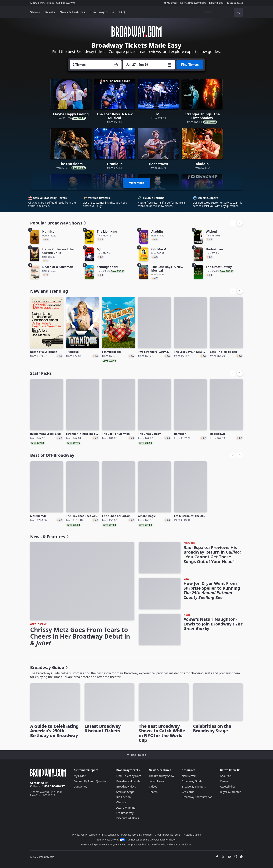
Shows (35, 12)
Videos (153, 786)
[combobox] (221, 12)
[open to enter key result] (238, 12)
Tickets (50, 12)
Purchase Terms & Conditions (137, 835)
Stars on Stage (125, 792)
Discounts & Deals (128, 818)
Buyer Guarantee (231, 792)
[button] (240, 223)
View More (137, 183)
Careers (225, 781)
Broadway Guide (102, 12)
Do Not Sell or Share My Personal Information (152, 840)
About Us (226, 776)
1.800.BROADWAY (53, 3)
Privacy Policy (80, 835)
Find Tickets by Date (129, 776)
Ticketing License (192, 835)
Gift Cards (216, 3)
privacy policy (138, 845)
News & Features (72, 12)
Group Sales (235, 3)
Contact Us (37, 783)
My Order (171, 3)
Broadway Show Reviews (197, 797)
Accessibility (227, 786)
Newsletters (189, 776)
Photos (153, 792)
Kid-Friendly (124, 797)
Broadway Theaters (194, 786)
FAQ (122, 12)
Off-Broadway (125, 813)
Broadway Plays (126, 786)
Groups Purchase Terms (168, 835)
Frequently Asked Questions (91, 781)
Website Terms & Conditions (104, 835)
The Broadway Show (193, 3)
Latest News (156, 781)
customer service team (225, 203)
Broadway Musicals (128, 781)
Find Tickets (190, 65)
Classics (121, 802)
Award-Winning (126, 808)
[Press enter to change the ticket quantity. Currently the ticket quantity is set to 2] (96, 65)
